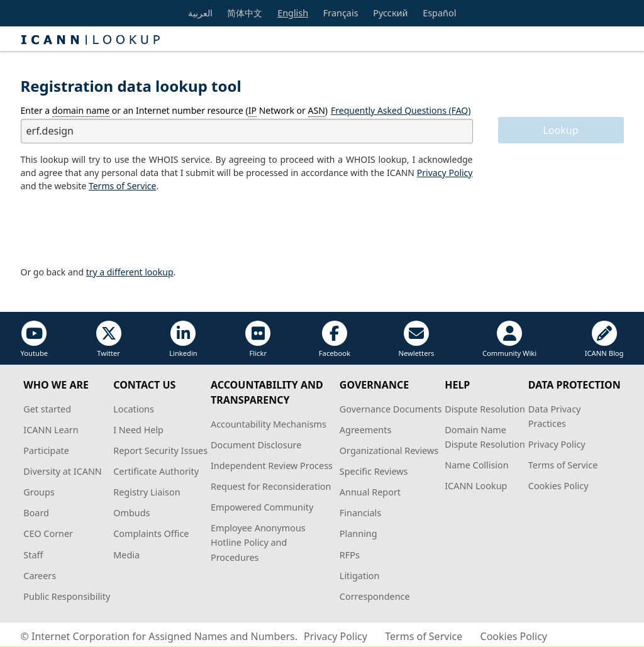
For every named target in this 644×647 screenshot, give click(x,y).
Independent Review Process (272, 466)
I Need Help (138, 430)
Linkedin (183, 339)
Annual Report (370, 492)
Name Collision (476, 465)
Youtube (35, 339)
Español (439, 13)
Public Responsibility (67, 596)
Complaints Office (151, 534)
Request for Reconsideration (271, 486)
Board (36, 513)
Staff (33, 555)
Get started (47, 409)
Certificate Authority (156, 471)
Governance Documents (391, 409)
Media (126, 555)
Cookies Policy (558, 486)
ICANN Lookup (476, 486)
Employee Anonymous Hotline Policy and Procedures (258, 542)
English (293, 13)
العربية (200, 13)
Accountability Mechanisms (269, 424)
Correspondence (375, 596)
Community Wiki (509, 339)
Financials (360, 513)
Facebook (335, 339)
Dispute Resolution (485, 409)
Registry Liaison (147, 492)
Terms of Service (563, 465)
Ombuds (131, 513)
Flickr (258, 339)
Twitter (109, 339)
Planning (358, 534)
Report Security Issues (160, 451)
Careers (40, 576)
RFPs (350, 555)
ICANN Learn (51, 430)
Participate (46, 451)
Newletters (416, 339)
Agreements (366, 430)
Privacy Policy (445, 173)
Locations (134, 409)
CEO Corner (48, 534)
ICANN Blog (604, 339)
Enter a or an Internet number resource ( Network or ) (175, 111)
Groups (39, 492)
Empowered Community (262, 507)
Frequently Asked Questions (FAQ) (401, 110)
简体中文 (245, 13)
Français (341, 13)
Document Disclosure (256, 445)
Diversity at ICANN (63, 471)
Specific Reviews (374, 471)
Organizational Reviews (389, 451)
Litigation (360, 576)
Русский (390, 13)
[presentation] (116, 229)
